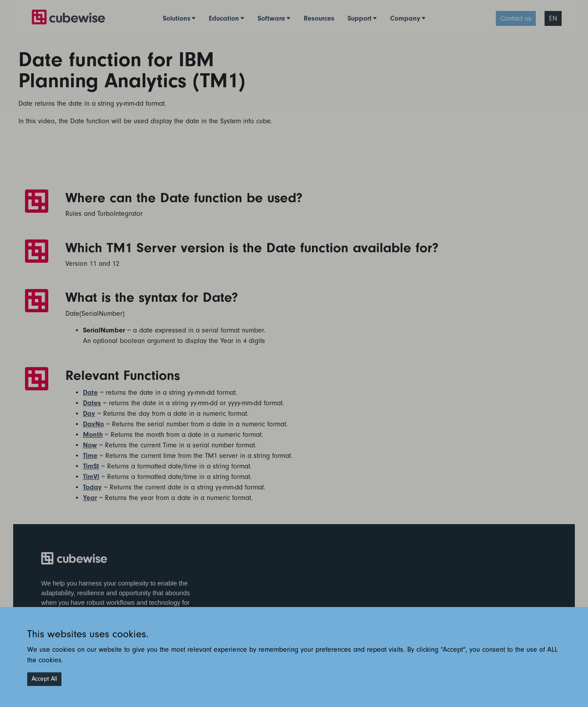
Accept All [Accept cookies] (44, 679)
